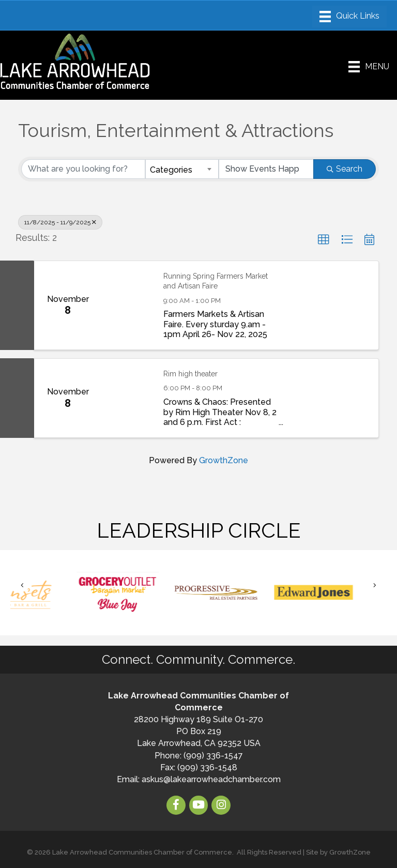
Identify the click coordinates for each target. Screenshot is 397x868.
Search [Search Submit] (345, 169)
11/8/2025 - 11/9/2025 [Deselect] (60, 222)
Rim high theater (190, 374)
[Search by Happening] (266, 169)
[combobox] (182, 169)
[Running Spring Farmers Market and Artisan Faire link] (127, 305)
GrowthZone (224, 460)
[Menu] (349, 17)
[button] (324, 240)
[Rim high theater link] (127, 398)
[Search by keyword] (83, 169)
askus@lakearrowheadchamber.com (211, 779)
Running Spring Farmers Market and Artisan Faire (216, 281)
